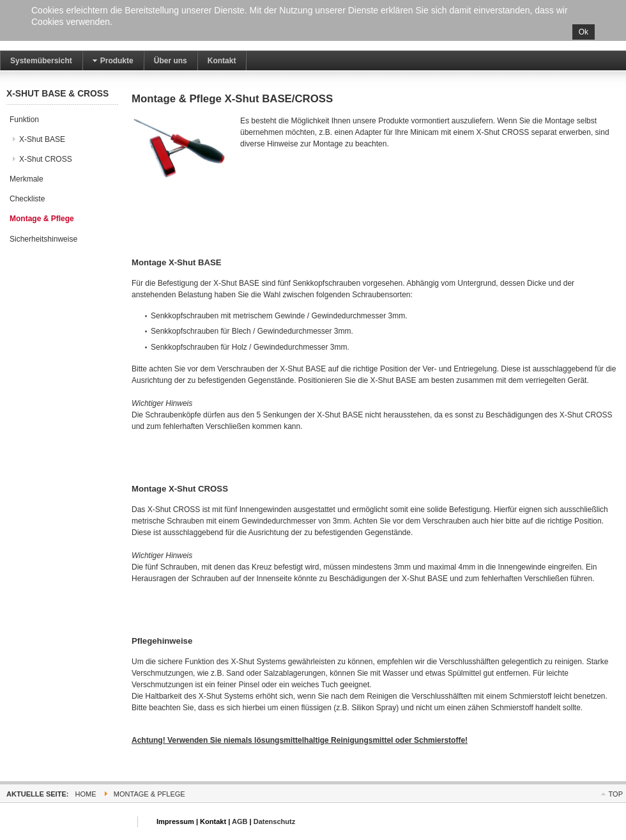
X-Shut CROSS (46, 159)
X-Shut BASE (42, 139)
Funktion (24, 120)
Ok (584, 32)
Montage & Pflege (42, 219)
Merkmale (27, 179)
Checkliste (27, 199)
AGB (240, 821)
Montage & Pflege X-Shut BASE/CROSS (232, 99)
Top (616, 794)
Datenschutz (275, 821)
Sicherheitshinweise (43, 239)
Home (86, 794)
